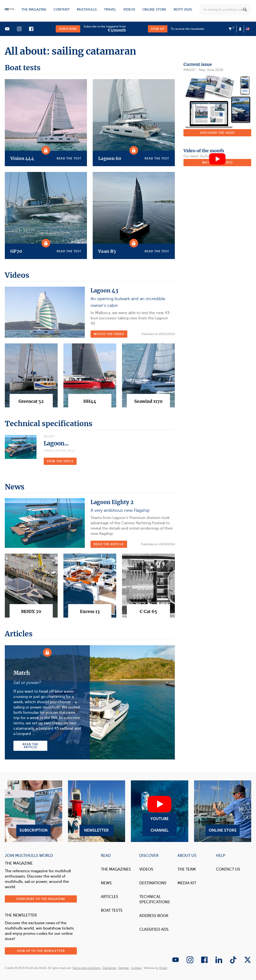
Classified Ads (154, 929)
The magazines (116, 869)
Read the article (109, 544)
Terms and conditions (87, 968)
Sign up (158, 29)
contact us (228, 869)
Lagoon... (56, 443)
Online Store (223, 811)
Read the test (69, 158)
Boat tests (112, 910)
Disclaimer (110, 968)
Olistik (163, 968)
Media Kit (187, 883)
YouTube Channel (160, 811)
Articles (110, 897)
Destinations (153, 883)
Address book (154, 916)
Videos (129, 9)
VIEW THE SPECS (60, 461)
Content (62, 9)
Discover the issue (217, 133)
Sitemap (124, 968)
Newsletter (97, 811)
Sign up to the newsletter (41, 951)
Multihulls (87, 9)
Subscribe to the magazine (41, 899)
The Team (187, 869)
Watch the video (109, 334)
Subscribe (68, 29)
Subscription (34, 811)
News (106, 883)
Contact (136, 968)
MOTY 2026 (183, 9)
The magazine (34, 9)
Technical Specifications (155, 899)
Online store (154, 9)
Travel (110, 9)
